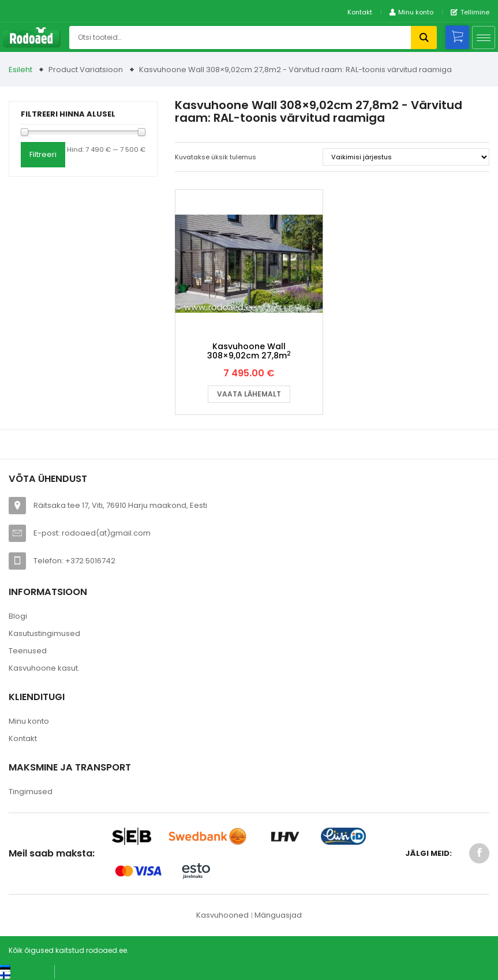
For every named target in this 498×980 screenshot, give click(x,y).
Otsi (424, 38)
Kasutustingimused (44, 633)
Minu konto (29, 721)
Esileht (20, 70)
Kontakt (360, 12)
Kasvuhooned (222, 915)
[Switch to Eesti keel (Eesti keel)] (23, 968)
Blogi (18, 616)
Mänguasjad (278, 915)
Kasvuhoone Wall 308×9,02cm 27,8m (249, 351)
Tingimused (31, 792)
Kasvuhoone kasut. (44, 668)
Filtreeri (43, 154)
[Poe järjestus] (406, 157)
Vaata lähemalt (249, 394)
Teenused (28, 651)
